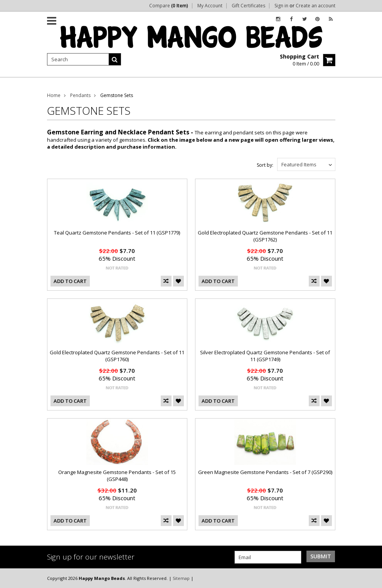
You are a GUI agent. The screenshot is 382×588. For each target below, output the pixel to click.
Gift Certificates (248, 6)
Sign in (281, 6)
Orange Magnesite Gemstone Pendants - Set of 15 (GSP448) (117, 476)
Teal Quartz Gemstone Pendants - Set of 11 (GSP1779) (117, 233)
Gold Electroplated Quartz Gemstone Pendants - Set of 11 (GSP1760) (117, 356)
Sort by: (265, 165)
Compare (169, 6)
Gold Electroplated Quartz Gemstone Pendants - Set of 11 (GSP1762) (265, 236)
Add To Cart (70, 281)
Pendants (80, 95)
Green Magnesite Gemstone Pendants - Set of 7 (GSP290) (265, 472)
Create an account (316, 6)
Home (54, 95)
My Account (210, 6)
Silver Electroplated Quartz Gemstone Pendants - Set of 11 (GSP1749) (265, 356)
